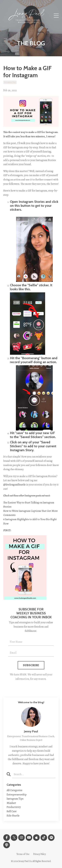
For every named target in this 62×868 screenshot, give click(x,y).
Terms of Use (23, 854)
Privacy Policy (40, 854)
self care (12, 811)
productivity (14, 807)
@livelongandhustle (14, 485)
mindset (11, 803)
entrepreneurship (17, 795)
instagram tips (10, 82)
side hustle (13, 816)
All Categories (14, 790)
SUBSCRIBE (31, 665)
